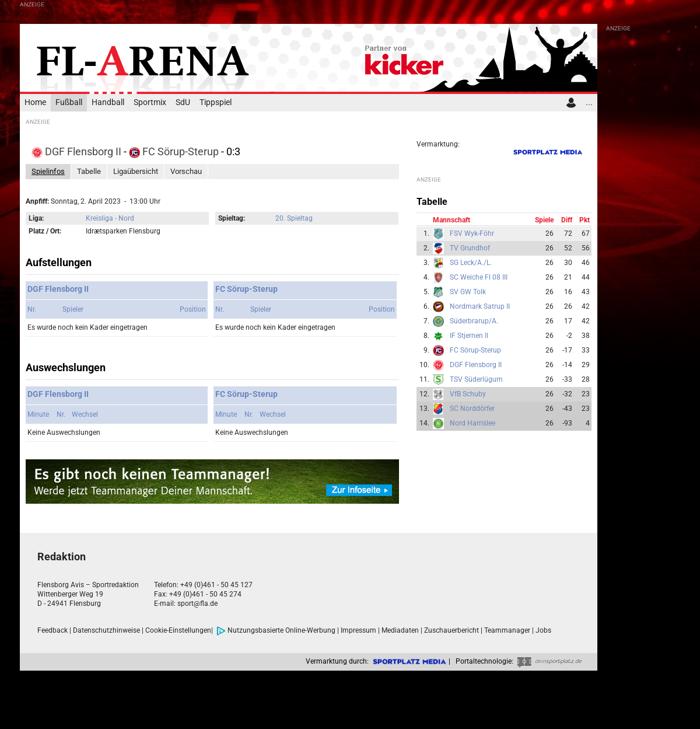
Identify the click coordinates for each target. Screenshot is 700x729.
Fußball (69, 102)
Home (35, 102)
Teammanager (507, 630)
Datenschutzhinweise (106, 630)
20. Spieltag (294, 218)
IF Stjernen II (469, 336)
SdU (183, 102)
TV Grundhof (470, 248)
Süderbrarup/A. (474, 321)
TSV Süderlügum (476, 379)
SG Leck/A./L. (471, 263)
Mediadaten (400, 630)
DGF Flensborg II (78, 151)
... (589, 102)
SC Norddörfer (472, 409)
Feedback (52, 630)
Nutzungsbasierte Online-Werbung (276, 630)
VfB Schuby (468, 394)
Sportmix (150, 102)
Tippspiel (216, 102)
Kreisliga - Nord (110, 218)
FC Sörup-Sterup (175, 151)
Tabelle (89, 171)
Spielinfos (48, 171)
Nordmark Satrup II (480, 306)
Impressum (358, 630)
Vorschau (186, 171)
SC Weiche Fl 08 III (479, 277)
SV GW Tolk (468, 292)
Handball (108, 102)
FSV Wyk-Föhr (472, 233)
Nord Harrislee (473, 423)
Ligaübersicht (136, 171)
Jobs (543, 630)
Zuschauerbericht (452, 630)
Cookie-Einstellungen (178, 630)
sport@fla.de (197, 604)
